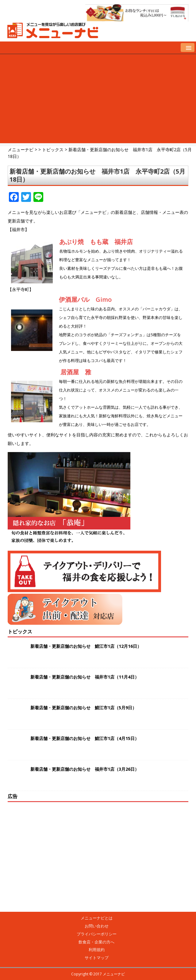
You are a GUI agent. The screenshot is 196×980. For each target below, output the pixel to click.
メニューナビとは (97, 918)
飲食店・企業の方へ (96, 942)
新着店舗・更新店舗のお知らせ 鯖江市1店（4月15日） (85, 738)
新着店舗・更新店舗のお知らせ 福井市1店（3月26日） (85, 769)
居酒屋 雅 (76, 372)
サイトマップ (97, 958)
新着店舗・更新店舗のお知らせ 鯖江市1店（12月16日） (86, 646)
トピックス (20, 632)
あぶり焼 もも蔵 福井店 (96, 242)
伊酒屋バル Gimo (85, 299)
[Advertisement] (98, 100)
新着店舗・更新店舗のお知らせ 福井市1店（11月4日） (85, 677)
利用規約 (97, 950)
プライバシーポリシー (97, 934)
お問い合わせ (97, 926)
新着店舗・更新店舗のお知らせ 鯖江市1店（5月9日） (83, 708)
